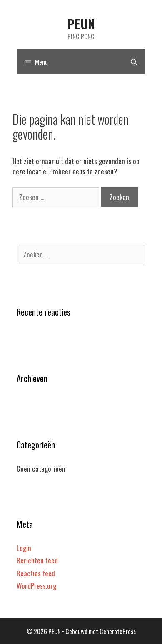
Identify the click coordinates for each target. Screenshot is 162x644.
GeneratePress (118, 631)
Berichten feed (37, 560)
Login (24, 548)
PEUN (81, 24)
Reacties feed (36, 573)
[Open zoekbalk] (134, 62)
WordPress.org (36, 586)
